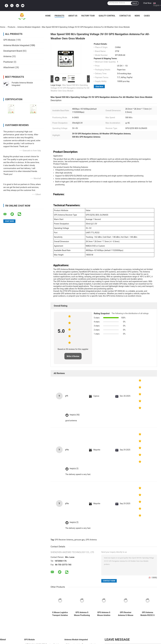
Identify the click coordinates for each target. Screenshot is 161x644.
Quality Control (107, 16)
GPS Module (9, 40)
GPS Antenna (91, 540)
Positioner (8, 62)
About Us (73, 16)
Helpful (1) (74, 469)
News (137, 16)
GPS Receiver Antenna (64, 540)
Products (59, 16)
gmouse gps (79, 540)
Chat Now (147, 3)
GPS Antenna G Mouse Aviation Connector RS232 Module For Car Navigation (104, 614)
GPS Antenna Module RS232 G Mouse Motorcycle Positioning (148, 614)
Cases (147, 16)
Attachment (9, 67)
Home (48, 16)
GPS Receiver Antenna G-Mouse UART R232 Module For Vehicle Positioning (126, 614)
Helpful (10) (75, 415)
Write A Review (73, 356)
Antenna (7, 56)
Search (135, 3)
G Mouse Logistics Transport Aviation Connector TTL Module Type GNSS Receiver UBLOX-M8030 (60, 614)
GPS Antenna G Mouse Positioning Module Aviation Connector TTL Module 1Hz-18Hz (82, 614)
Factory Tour (88, 16)
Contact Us (125, 16)
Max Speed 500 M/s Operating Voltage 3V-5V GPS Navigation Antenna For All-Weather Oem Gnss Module (70, 88)
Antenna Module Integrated (29, 27)
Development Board (13, 51)
